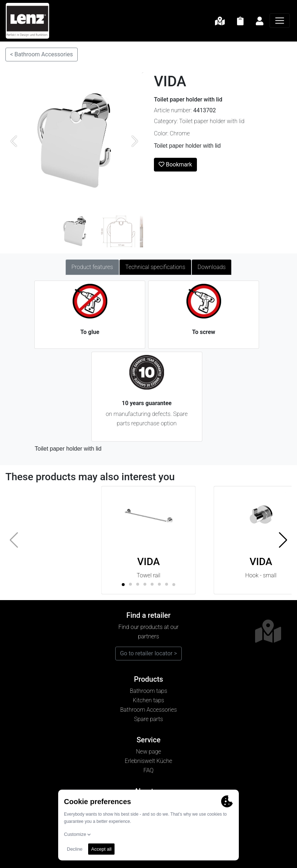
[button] (283, 540)
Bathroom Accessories (148, 710)
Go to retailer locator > (148, 653)
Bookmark (175, 164)
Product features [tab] (92, 267)
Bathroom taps (148, 691)
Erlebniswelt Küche (148, 761)
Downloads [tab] (212, 267)
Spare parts (148, 719)
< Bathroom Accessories (42, 54)
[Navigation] (280, 21)
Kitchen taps (149, 700)
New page (148, 752)
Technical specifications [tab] (155, 267)
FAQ (148, 770)
